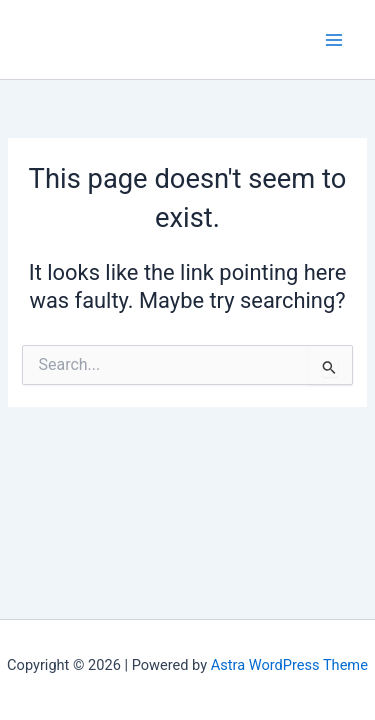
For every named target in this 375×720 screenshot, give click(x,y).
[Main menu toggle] (334, 40)
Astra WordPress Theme (289, 665)
